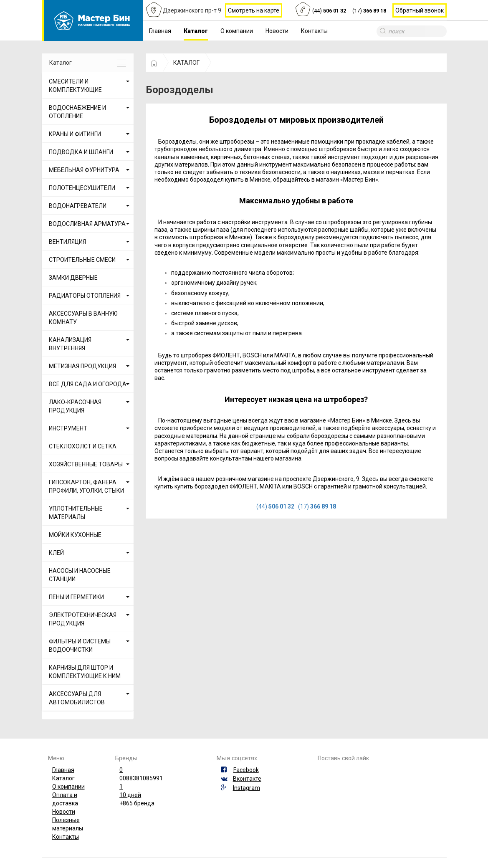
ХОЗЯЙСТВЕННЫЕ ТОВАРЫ (86, 464)
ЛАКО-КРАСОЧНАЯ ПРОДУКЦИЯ (75, 406)
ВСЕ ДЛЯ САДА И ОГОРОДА (88, 384)
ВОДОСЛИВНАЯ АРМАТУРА (87, 224)
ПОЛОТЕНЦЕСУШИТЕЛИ (82, 188)
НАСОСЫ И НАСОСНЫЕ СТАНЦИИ (80, 575)
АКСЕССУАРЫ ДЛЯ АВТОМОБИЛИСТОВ (77, 698)
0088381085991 (141, 778)
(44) (329, 11)
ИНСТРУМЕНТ (68, 428)
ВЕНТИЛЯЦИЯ (67, 242)
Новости (277, 31)
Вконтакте (247, 779)
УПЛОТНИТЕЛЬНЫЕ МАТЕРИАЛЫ (76, 513)
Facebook (246, 770)
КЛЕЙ (56, 553)
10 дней (130, 795)
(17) (369, 11)
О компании (237, 31)
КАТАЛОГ (186, 63)
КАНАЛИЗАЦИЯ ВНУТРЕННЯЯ (70, 344)
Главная (160, 31)
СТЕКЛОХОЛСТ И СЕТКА (83, 446)
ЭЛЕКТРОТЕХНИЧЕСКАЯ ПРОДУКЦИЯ (83, 619)
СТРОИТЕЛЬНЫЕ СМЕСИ (82, 260)
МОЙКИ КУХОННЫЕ (75, 535)
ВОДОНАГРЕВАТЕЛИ (78, 206)
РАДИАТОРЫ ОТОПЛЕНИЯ (85, 296)
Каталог (196, 31)
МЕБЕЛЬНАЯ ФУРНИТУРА (84, 170)
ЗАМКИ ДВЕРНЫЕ (73, 278)
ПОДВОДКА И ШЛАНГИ (81, 152)
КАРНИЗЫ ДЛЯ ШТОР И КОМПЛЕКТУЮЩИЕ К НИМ (85, 672)
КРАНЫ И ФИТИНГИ (75, 134)
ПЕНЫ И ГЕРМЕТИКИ (76, 597)
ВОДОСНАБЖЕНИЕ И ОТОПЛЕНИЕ (77, 112)
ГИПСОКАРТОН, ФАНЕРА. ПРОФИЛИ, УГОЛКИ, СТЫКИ (86, 486)
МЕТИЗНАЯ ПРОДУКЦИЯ (82, 366)
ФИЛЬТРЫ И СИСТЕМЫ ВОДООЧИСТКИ (80, 645)
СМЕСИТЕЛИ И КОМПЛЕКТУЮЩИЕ (75, 86)
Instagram (247, 788)
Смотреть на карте (254, 10)
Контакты (314, 31)
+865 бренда (137, 803)
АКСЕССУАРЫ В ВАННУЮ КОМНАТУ (83, 318)
